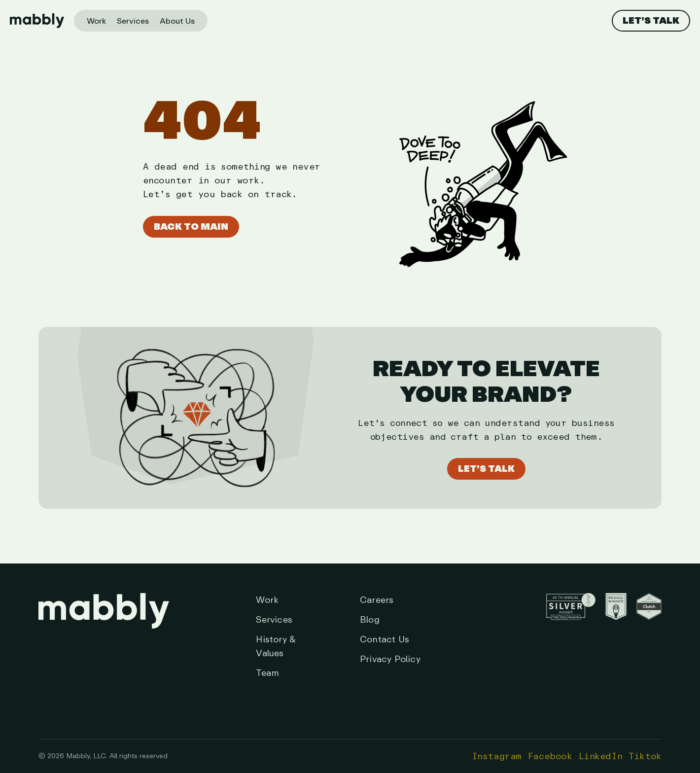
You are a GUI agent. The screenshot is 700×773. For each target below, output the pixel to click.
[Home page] (37, 21)
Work (96, 21)
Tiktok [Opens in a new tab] (645, 756)
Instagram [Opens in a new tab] (497, 756)
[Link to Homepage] (104, 636)
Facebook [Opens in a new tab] (550, 756)
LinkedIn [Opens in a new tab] (601, 756)
